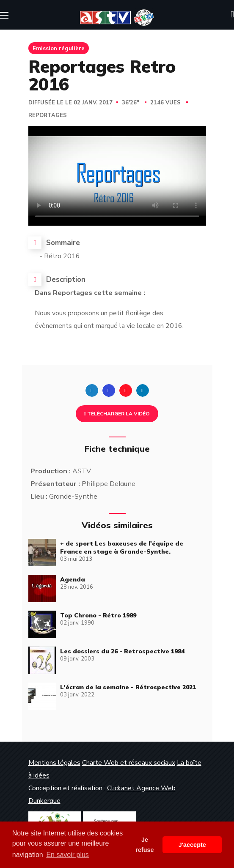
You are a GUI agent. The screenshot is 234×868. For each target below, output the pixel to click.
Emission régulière (59, 48)
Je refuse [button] (145, 845)
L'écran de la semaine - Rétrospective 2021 (128, 687)
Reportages (48, 115)
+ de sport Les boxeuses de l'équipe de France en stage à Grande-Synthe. (122, 547)
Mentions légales (54, 763)
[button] (232, 15)
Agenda (73, 579)
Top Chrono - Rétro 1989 (98, 615)
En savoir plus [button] (67, 855)
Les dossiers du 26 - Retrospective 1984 (122, 651)
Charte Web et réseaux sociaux (129, 763)
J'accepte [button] (192, 845)
